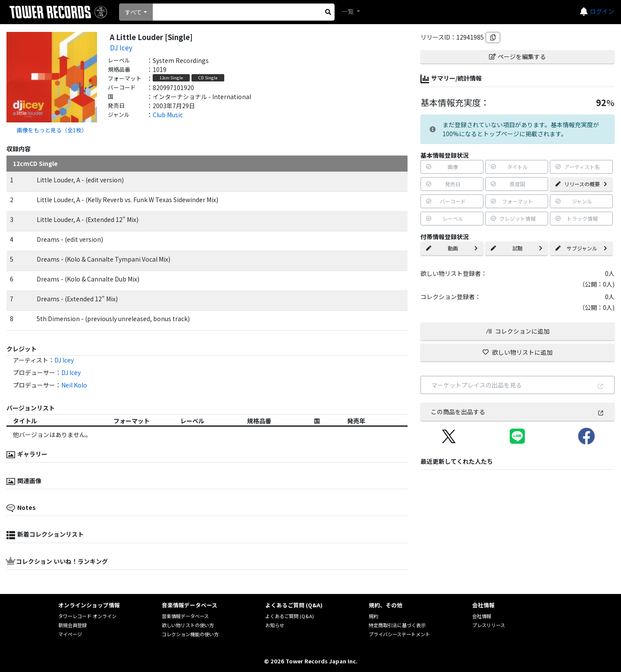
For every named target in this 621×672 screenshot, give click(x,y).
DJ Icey (121, 47)
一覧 (348, 11)
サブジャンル (581, 248)
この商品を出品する (517, 412)
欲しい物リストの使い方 (188, 625)
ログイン (602, 11)
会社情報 (482, 616)
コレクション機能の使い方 (190, 634)
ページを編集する (517, 56)
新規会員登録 (72, 625)
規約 (373, 616)
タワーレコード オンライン (87, 616)
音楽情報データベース (185, 616)
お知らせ (275, 625)
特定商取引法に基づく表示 (397, 625)
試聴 (517, 248)
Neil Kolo (74, 385)
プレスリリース (489, 625)
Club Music (168, 115)
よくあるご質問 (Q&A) (290, 616)
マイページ (70, 634)
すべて (133, 12)
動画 (452, 248)
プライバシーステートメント (399, 634)
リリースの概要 (581, 184)
